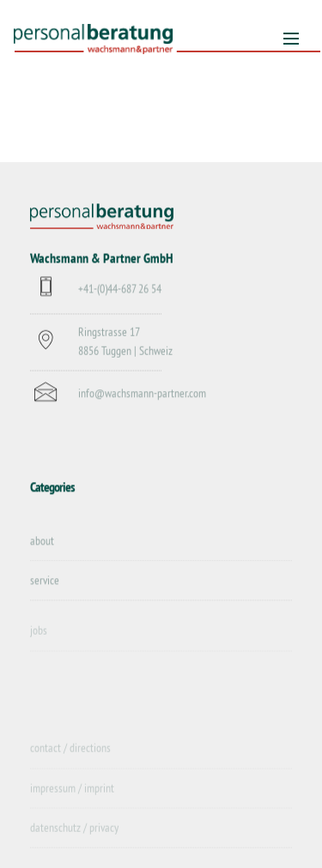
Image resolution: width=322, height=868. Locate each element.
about (42, 541)
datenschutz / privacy (74, 834)
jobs (39, 636)
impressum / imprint (72, 793)
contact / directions (70, 754)
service (45, 581)
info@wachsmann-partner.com (142, 395)
